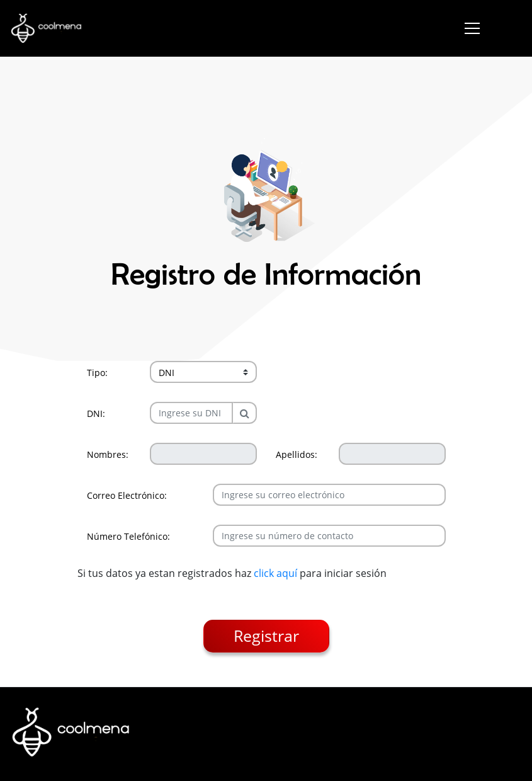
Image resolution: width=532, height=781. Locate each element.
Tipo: (97, 373)
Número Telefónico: (128, 536)
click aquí (275, 573)
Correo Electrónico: (127, 495)
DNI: (96, 413)
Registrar (266, 636)
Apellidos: (297, 454)
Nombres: (108, 454)
